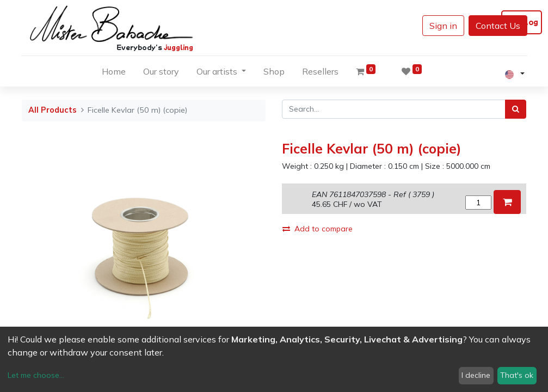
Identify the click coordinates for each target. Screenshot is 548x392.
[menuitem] (114, 73)
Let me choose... (36, 375)
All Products (53, 110)
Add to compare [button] (318, 229)
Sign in (443, 26)
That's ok (517, 375)
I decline (476, 375)
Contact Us (498, 26)
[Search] (516, 109)
